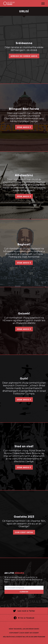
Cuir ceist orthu (24, 532)
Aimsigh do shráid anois (24, 56)
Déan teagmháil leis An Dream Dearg (24, 629)
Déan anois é (24, 127)
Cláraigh (24, 592)
